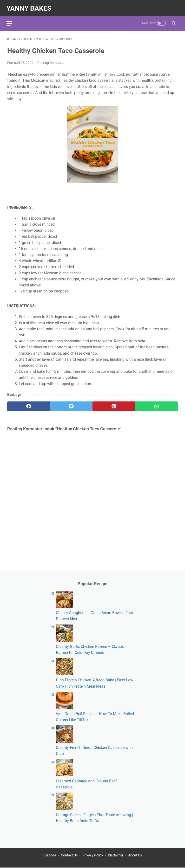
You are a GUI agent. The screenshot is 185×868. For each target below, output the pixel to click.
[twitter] (71, 404)
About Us (135, 855)
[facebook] (29, 404)
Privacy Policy (93, 855)
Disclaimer (116, 855)
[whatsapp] (156, 404)
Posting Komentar (51, 61)
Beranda (50, 855)
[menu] (10, 21)
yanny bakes (30, 6)
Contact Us (69, 855)
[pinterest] (114, 404)
